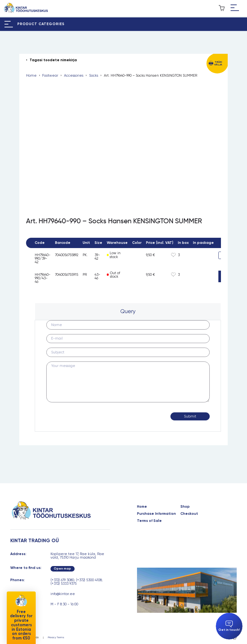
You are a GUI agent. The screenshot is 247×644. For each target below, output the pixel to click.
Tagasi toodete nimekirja (53, 60)
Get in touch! (229, 626)
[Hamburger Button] (235, 8)
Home (31, 76)
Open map (62, 569)
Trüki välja (218, 63)
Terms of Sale (149, 521)
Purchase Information (156, 514)
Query (128, 311)
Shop (185, 507)
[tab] (128, 312)
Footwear (50, 76)
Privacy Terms (56, 637)
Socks (94, 76)
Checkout (189, 514)
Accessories (74, 76)
